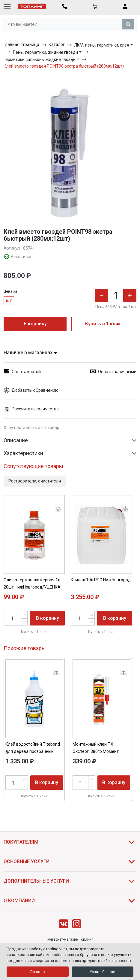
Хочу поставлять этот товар (31, 428)
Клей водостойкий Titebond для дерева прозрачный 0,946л (33, 751)
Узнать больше (102, 972)
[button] (70, 390)
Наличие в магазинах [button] (31, 353)
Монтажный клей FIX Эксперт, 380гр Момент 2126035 (96, 751)
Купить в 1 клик (103, 324)
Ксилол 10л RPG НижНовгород (101, 580)
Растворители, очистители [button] (35, 481)
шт (9, 300)
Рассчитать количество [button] (31, 409)
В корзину (35, 324)
